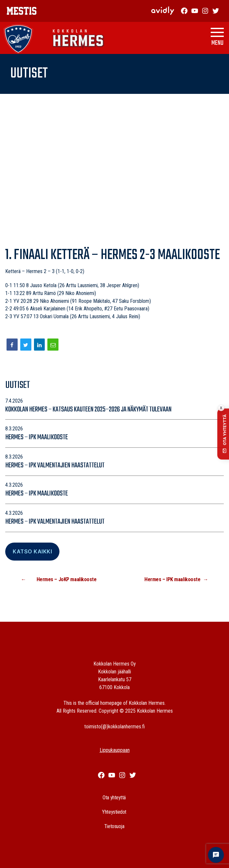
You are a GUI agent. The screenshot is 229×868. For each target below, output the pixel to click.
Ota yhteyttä (114, 798)
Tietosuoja (114, 826)
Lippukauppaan (115, 750)
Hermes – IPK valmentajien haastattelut (55, 465)
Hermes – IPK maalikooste (37, 437)
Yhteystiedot (114, 812)
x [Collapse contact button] (221, 408)
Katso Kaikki (32, 551)
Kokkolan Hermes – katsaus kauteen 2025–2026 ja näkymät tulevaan (89, 409)
